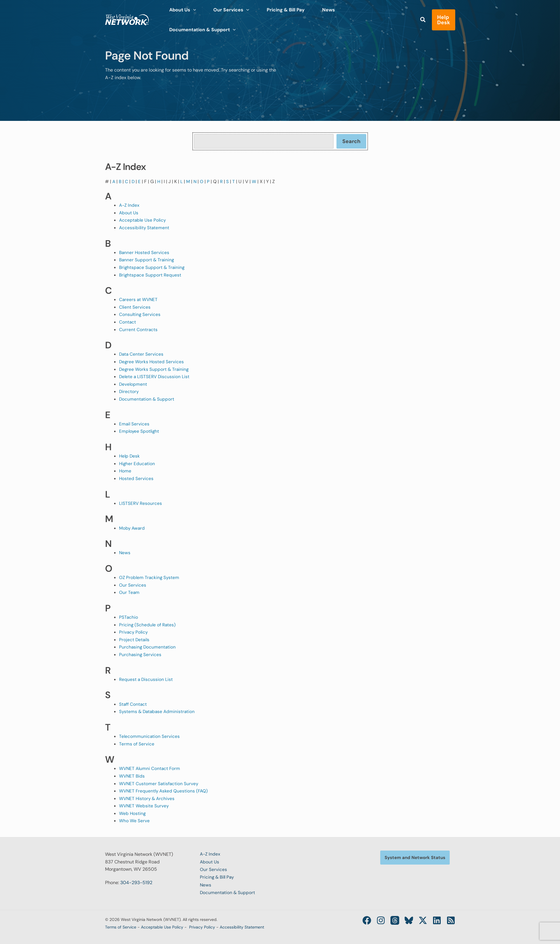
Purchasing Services (141, 654)
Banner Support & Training (147, 260)
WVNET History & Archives (148, 798)
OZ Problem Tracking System (150, 577)
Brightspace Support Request (151, 275)
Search (351, 141)
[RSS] (451, 919)
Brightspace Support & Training (153, 267)
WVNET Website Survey (144, 806)
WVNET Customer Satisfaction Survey (159, 784)
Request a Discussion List (146, 679)
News (125, 553)
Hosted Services (136, 478)
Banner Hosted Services (145, 252)
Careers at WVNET (139, 299)
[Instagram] (372, 919)
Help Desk (130, 456)
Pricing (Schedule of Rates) (148, 625)
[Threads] (388, 919)
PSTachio (129, 617)
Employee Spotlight (140, 431)
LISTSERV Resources (141, 503)
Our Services (133, 585)
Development (133, 384)
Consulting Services (140, 314)
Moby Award (132, 528)
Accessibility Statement (145, 228)
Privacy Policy (134, 632)
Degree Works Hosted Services (152, 362)
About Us (129, 213)
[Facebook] (356, 919)
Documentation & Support (147, 399)
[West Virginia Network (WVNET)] (127, 14)
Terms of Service (137, 744)
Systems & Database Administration (158, 711)
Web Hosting (133, 813)
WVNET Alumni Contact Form (150, 768)
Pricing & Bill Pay (218, 877)
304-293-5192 (136, 883)
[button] (408, 15)
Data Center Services (142, 354)
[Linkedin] (435, 919)
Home (125, 471)
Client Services (135, 307)
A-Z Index (130, 205)
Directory (129, 391)
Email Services (135, 424)
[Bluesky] (404, 919)
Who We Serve (134, 821)
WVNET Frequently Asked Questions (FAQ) (165, 791)
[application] (191, 15)
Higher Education (137, 464)
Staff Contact (133, 704)
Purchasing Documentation (148, 647)
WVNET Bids (132, 776)
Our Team (129, 592)
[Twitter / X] (419, 919)
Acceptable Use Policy (143, 220)
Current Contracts (138, 330)
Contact (128, 322)
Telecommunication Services (150, 736)
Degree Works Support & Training (155, 369)
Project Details (135, 640)
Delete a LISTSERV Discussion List (155, 377)
